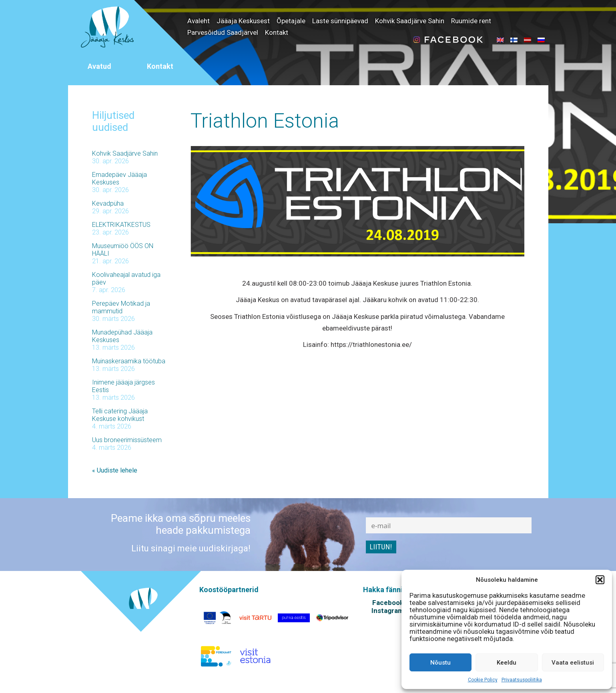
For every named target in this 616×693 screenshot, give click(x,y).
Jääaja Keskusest (243, 21)
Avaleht (199, 21)
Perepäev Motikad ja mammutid (121, 307)
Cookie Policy (483, 680)
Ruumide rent (471, 21)
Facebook (388, 603)
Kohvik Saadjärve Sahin (410, 21)
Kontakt (277, 32)
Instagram (388, 611)
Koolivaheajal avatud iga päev (126, 278)
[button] (600, 580)
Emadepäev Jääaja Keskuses (119, 178)
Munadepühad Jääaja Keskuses (122, 336)
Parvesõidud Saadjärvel (223, 32)
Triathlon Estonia (265, 121)
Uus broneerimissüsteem (127, 440)
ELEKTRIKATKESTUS (121, 225)
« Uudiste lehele (115, 470)
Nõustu (440, 663)
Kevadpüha (108, 203)
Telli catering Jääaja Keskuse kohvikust (120, 415)
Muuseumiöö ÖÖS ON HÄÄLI (123, 250)
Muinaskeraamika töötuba (129, 361)
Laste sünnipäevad (340, 21)
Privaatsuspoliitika (522, 680)
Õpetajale (291, 21)
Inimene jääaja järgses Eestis (123, 386)
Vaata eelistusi (573, 663)
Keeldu (507, 663)
